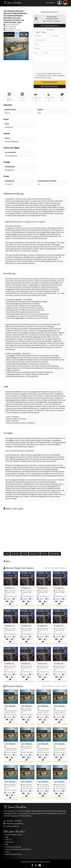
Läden (25, 554)
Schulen (45, 554)
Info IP (7, 852)
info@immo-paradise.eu (15, 824)
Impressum (8, 842)
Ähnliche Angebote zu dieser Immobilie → (55, 686)
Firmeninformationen (50, 26)
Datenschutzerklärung (12, 847)
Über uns (8, 839)
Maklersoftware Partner (13, 854)
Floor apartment (11, 28)
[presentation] (48, 68)
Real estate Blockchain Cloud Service (17, 849)
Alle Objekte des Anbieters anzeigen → (56, 568)
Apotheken (16, 554)
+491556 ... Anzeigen (52, 21)
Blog (6, 837)
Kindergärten (55, 554)
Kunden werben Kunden (13, 835)
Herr (44, 32)
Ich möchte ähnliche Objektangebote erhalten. (49, 74)
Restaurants (34, 554)
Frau (38, 32)
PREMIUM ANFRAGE (50, 86)
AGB (6, 844)
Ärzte (7, 554)
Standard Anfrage (50, 82)
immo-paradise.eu (13, 826)
